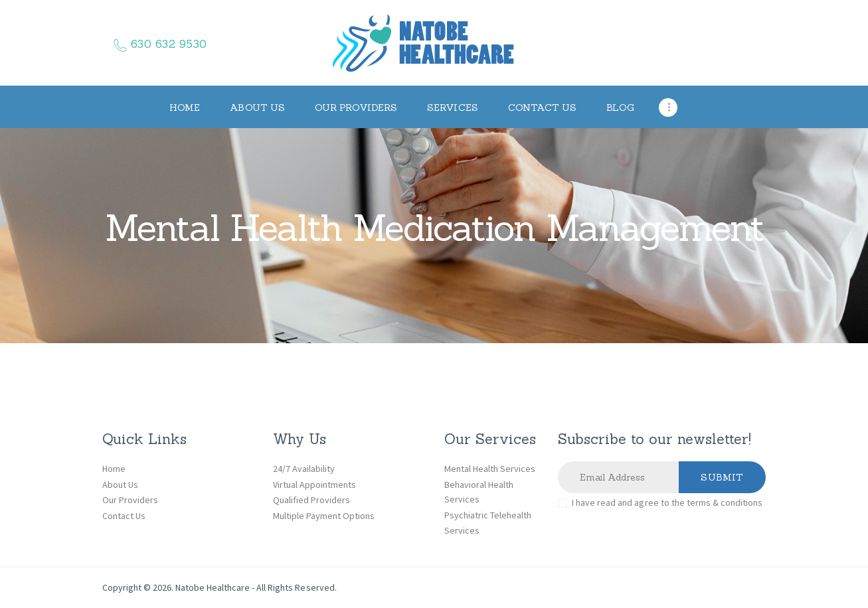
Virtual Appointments (314, 485)
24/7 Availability (304, 469)
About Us (120, 485)
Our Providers (130, 500)
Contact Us (124, 516)
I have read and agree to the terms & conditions (667, 502)
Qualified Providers (311, 500)
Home (114, 469)
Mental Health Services (490, 469)
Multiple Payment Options (324, 516)
